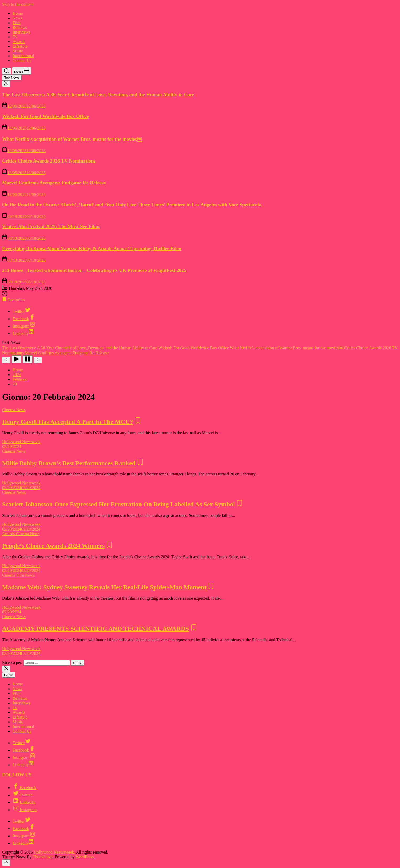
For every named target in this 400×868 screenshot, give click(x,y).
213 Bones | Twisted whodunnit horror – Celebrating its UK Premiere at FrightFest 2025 (94, 270)
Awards (19, 42)
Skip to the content (18, 4)
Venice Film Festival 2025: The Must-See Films (51, 226)
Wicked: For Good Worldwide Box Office (45, 116)
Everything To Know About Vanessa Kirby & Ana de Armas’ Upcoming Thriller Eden (92, 248)
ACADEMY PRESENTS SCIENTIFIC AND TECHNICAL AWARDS (96, 629)
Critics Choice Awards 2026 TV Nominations (49, 161)
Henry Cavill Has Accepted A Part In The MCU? (68, 422)
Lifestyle (20, 46)
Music (18, 51)
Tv (15, 37)
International (23, 56)
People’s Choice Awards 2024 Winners (53, 546)
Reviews (20, 27)
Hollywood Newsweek (21, 442)
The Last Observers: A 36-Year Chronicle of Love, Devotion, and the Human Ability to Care (98, 95)
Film (17, 23)
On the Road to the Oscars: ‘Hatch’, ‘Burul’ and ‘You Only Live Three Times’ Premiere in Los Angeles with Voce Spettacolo (132, 205)
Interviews (21, 32)
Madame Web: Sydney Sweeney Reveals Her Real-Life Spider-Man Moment (104, 587)
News (17, 18)
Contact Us (22, 60)
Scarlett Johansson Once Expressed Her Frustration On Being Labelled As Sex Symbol (118, 504)
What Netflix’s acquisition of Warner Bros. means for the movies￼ (72, 139)
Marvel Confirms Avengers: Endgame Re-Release (54, 183)
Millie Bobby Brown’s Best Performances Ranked (69, 463)
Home (18, 13)
